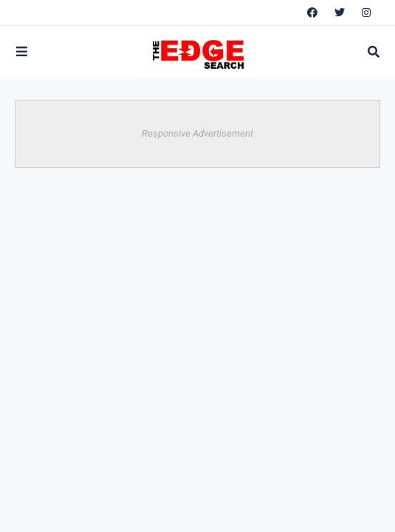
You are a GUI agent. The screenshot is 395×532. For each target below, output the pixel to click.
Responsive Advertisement (197, 133)
